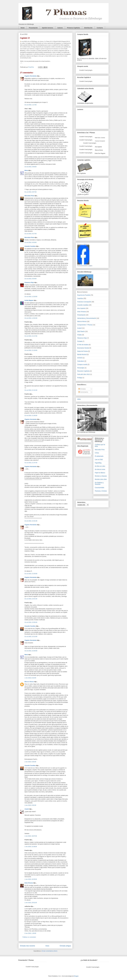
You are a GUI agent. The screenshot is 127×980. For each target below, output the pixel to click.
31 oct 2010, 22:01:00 (31, 599)
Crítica (97, 453)
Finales (80, 335)
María (26, 170)
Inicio (47, 946)
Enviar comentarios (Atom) (50, 951)
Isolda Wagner (29, 300)
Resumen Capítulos (83, 371)
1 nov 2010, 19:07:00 (31, 836)
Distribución (88, 28)
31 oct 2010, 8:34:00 (31, 279)
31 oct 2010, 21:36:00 (31, 415)
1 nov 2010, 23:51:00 (31, 903)
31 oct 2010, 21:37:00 (31, 463)
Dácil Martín (81, 331)
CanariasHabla (100, 488)
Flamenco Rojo (29, 282)
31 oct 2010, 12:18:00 (31, 297)
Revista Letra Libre (101, 479)
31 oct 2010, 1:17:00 (31, 105)
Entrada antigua (65, 946)
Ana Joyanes (98, 147)
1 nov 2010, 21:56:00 (31, 847)
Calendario (81, 361)
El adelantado (99, 456)
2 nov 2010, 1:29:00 (30, 933)
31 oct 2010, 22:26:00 (31, 651)
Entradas (82, 389)
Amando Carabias (30, 246)
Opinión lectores (47, 28)
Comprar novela (82, 364)
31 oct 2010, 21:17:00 (31, 336)
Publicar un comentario (29, 937)
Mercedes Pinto (29, 196)
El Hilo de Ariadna (83, 345)
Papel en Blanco (100, 473)
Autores (60, 28)
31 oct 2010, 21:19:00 (31, 350)
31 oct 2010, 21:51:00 (31, 521)
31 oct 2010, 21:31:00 (31, 390)
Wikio (79, 399)
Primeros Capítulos (73, 28)
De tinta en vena (100, 469)
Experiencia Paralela (84, 295)
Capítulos (80, 298)
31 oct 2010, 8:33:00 (31, 242)
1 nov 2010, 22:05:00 (31, 879)
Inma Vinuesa (29, 883)
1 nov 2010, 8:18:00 (30, 678)
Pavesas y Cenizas (101, 491)
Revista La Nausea (101, 476)
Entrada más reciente (28, 946)
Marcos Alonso (29, 682)
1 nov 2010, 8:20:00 (30, 762)
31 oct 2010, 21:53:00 (31, 574)
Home (23, 28)
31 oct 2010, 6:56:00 (31, 167)
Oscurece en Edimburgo (83, 244)
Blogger (76, 976)
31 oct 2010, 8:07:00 (31, 192)
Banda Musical (82, 354)
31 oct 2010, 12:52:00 (31, 318)
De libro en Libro (100, 466)
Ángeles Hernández (31, 76)
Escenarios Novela (83, 348)
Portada (80, 341)
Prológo (80, 378)
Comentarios (83, 392)
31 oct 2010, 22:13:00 (31, 637)
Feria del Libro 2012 (84, 374)
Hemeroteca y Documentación (87, 318)
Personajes (81, 368)
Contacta (100, 28)
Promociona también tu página (85, 266)
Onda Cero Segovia (100, 153)
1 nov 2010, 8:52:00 (30, 805)
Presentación (33, 28)
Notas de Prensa (83, 351)
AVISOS (80, 358)
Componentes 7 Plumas (85, 325)
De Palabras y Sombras (99, 484)
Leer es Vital (99, 459)
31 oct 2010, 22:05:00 (31, 622)
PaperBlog (98, 463)
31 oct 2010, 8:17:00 (31, 234)
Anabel (27, 809)
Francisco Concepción (84, 302)
